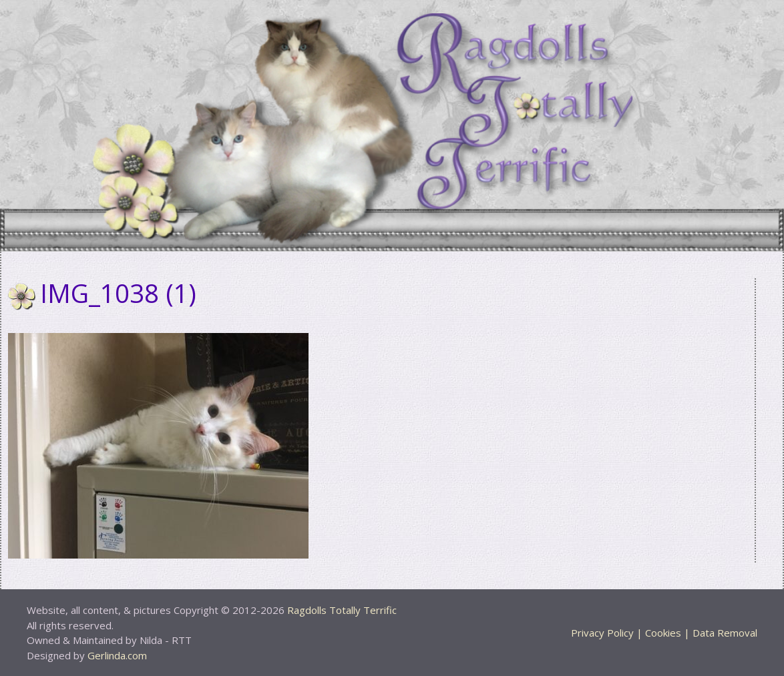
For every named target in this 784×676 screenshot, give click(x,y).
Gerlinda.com (117, 655)
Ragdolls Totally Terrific (342, 610)
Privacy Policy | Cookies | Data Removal (664, 633)
